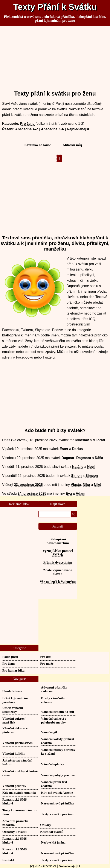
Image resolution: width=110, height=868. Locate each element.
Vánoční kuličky (14, 753)
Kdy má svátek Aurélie (57, 793)
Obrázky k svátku (15, 832)
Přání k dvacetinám (58, 562)
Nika (86, 485)
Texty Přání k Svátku (55, 7)
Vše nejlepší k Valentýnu (58, 582)
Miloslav (82, 440)
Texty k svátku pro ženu (58, 814)
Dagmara (84, 458)
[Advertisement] (55, 56)
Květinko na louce (38, 145)
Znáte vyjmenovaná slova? (58, 572)
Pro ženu (27, 124)
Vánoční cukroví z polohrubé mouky (54, 720)
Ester (64, 449)
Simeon (92, 476)
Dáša (99, 458)
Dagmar (68, 458)
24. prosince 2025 (32, 493)
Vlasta (76, 485)
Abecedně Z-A (53, 129)
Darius (78, 449)
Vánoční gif (49, 732)
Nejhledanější (78, 129)
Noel (91, 467)
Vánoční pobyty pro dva (58, 775)
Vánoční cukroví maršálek (14, 720)
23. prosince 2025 (28, 485)
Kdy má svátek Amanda (19, 793)
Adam (80, 493)
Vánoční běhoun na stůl (57, 712)
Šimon (76, 476)
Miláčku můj (72, 145)
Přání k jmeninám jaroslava (15, 700)
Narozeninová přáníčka (57, 803)
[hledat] (54, 514)
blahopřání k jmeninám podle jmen (30, 335)
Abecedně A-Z (27, 129)
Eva (69, 493)
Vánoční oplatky (53, 764)
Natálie (78, 467)
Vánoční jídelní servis (17, 743)
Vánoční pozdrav (14, 786)
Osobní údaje (67, 866)
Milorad (99, 440)
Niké (98, 485)
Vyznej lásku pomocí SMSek (58, 553)
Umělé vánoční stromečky (13, 710)
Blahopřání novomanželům (58, 541)
